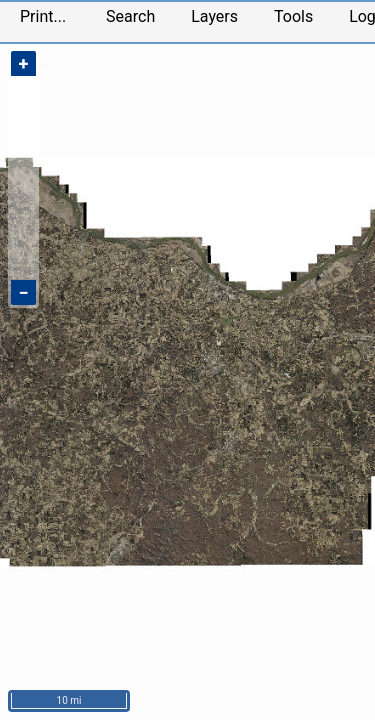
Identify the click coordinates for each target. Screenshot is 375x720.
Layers (214, 16)
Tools (293, 16)
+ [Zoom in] (24, 63)
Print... (43, 16)
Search (130, 16)
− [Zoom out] (23, 292)
